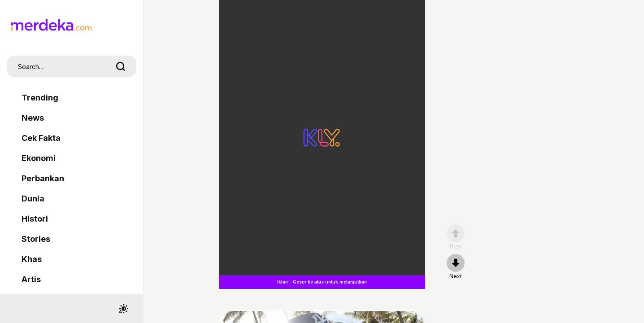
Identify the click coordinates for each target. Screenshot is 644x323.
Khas (32, 259)
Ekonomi (39, 158)
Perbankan (43, 178)
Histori (35, 219)
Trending (40, 98)
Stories (36, 239)
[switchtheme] (123, 309)
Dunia (33, 199)
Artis (31, 279)
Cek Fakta (41, 138)
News (33, 118)
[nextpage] (456, 267)
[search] (121, 66)
